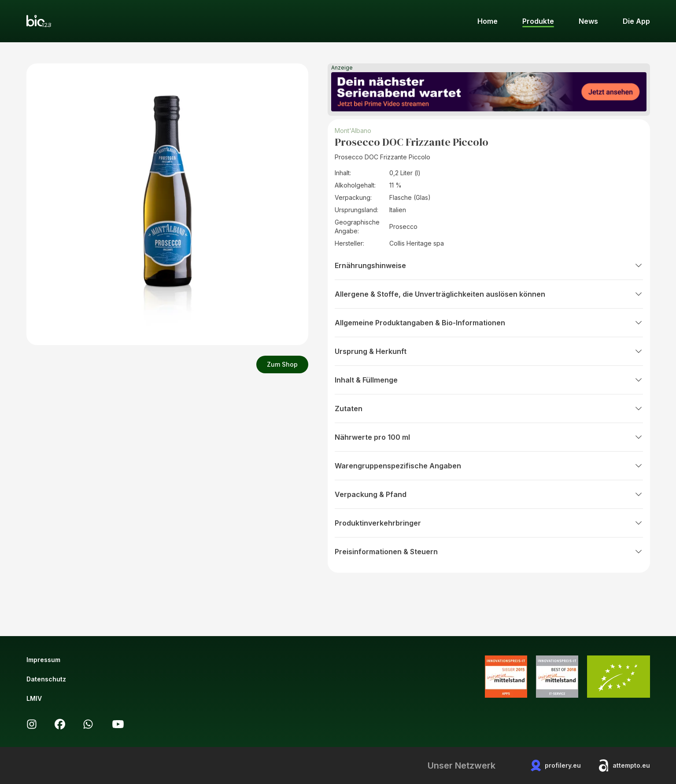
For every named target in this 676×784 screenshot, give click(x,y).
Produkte (538, 21)
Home (488, 21)
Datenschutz (46, 679)
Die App (636, 21)
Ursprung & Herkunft (489, 351)
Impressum (43, 660)
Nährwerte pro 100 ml (489, 437)
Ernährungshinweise (489, 265)
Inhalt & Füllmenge (489, 380)
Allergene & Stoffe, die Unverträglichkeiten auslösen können (489, 294)
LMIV (34, 698)
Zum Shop (282, 364)
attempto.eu (624, 766)
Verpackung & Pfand (489, 494)
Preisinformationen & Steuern (489, 552)
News (588, 21)
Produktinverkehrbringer (489, 523)
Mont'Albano (353, 131)
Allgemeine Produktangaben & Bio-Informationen (489, 323)
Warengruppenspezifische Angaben (489, 466)
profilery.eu (556, 766)
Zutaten (489, 409)
